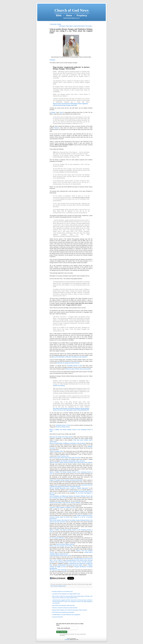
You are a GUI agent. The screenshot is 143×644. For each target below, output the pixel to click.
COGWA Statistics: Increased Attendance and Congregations (66, 615)
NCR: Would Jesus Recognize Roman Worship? (63, 612)
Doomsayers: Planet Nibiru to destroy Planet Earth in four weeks (75, 26)
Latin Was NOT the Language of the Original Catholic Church (66, 594)
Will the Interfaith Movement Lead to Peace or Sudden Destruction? (69, 488)
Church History (54, 586)
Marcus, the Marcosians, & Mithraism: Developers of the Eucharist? (70, 357)
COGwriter (52, 60)
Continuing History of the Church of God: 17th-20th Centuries (75, 562)
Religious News (62, 586)
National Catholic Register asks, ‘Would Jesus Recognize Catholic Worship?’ (70, 610)
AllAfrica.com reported (59, 386)
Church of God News (71, 10)
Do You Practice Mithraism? (57, 538)
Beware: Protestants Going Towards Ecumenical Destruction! (66, 480)
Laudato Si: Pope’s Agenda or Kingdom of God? (63, 507)
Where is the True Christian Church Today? (61, 546)
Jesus (61, 112)
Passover (56, 128)
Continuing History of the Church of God (60, 556)
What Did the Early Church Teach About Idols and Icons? (65, 458)
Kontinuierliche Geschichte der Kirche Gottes (70, 565)
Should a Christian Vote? (62, 427)
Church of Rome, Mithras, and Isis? (65, 544)
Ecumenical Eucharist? (58, 617)
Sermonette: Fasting (56, 24)
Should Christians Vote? (63, 456)
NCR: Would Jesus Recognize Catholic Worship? (64, 605)
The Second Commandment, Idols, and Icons (73, 461)
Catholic (53, 112)
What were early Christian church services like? (78, 369)
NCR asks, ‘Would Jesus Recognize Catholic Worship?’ (65, 608)
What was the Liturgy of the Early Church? (68, 363)
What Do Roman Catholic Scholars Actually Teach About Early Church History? (71, 462)
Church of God (74, 366)
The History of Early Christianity (58, 570)
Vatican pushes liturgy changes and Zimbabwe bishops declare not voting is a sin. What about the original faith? (71, 31)
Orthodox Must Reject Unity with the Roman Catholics (65, 503)
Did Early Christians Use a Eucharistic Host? (63, 592)
